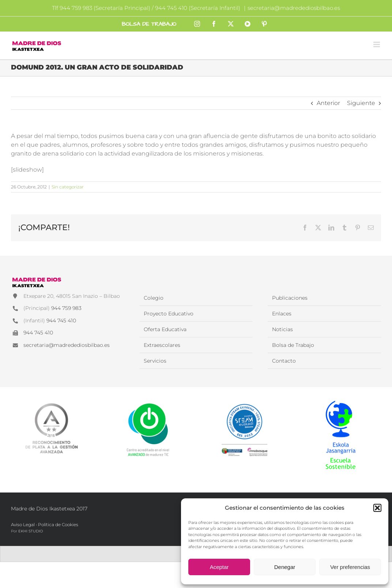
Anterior (328, 103)
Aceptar (219, 567)
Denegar (285, 567)
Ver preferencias (350, 567)
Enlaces (282, 314)
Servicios (155, 361)
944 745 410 (61, 321)
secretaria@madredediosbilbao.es (294, 8)
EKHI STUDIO (31, 531)
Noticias (282, 329)
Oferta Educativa (165, 329)
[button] (377, 508)
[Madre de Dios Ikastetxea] (37, 278)
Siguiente (361, 103)
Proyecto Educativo (169, 314)
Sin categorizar (68, 187)
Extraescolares (162, 345)
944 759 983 (66, 308)
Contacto (284, 361)
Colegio (154, 298)
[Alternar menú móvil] (377, 44)
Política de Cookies (58, 525)
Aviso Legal (23, 525)
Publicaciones (290, 298)
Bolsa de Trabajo (293, 345)
